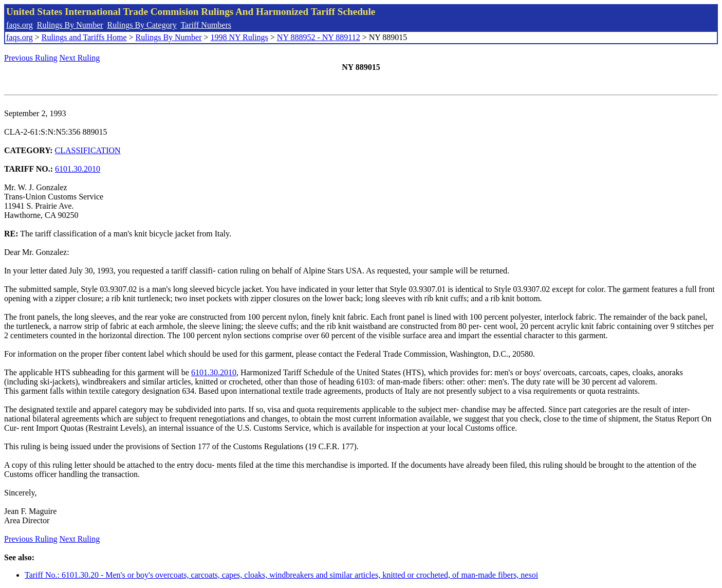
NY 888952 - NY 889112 (319, 37)
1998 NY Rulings (239, 37)
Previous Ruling (31, 58)
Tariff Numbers (206, 25)
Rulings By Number (70, 25)
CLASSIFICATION (88, 150)
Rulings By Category (142, 25)
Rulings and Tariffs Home (84, 37)
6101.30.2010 (78, 169)
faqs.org (20, 25)
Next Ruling (80, 58)
